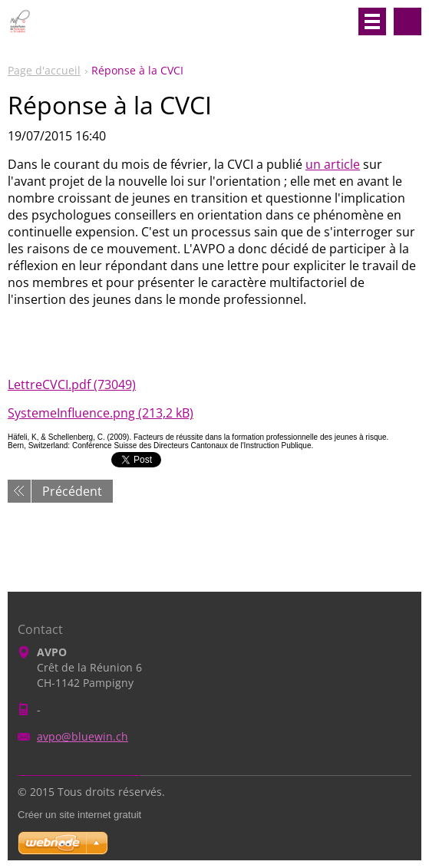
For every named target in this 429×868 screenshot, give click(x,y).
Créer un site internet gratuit (79, 815)
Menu (372, 21)
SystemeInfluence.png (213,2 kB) (101, 413)
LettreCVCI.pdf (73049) (72, 384)
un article (333, 164)
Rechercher (408, 21)
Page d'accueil (44, 70)
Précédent (72, 491)
